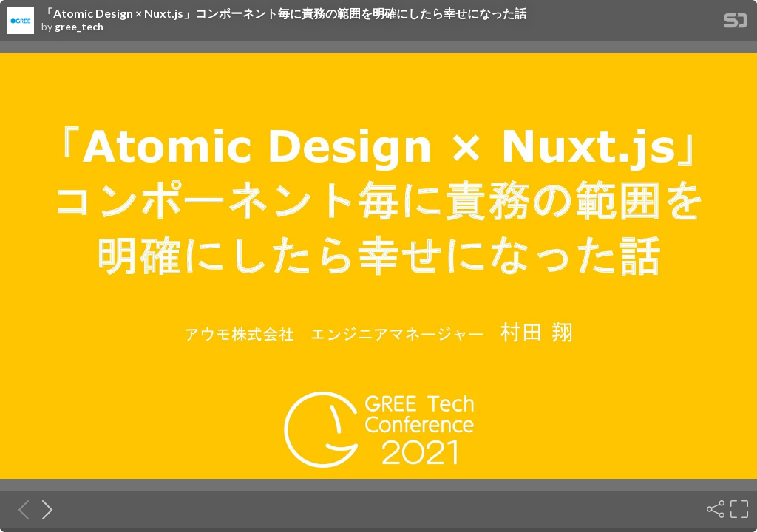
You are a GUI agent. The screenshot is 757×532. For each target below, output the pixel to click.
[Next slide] (43, 509)
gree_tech (79, 27)
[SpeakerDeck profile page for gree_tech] (21, 21)
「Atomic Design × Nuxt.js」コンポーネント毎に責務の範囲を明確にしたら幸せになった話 (284, 13)
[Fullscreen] (738, 509)
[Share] (714, 509)
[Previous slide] (19, 509)
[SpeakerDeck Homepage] (736, 23)
